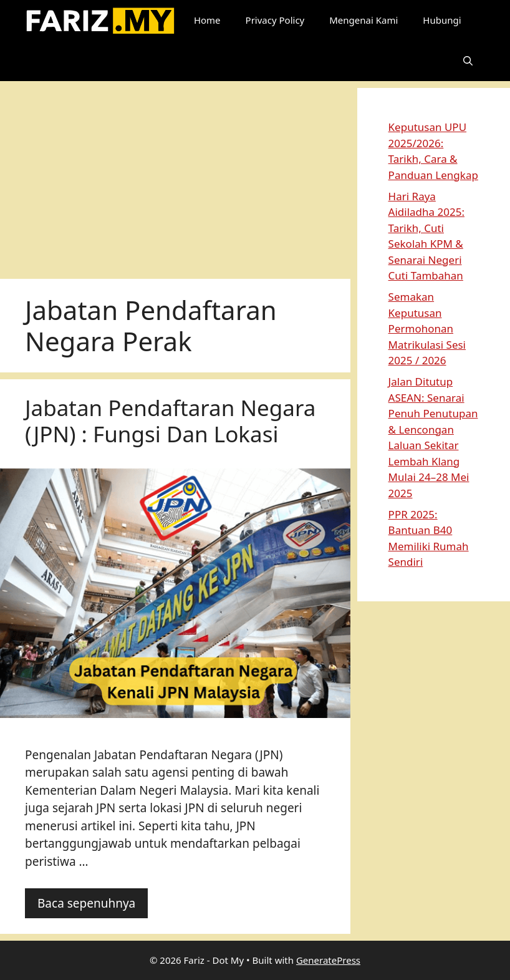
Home (207, 20)
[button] (468, 61)
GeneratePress (328, 960)
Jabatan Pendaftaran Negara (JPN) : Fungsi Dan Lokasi (170, 421)
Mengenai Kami (363, 20)
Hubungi (442, 20)
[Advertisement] (175, 175)
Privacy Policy (275, 20)
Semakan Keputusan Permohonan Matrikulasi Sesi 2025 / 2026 (427, 328)
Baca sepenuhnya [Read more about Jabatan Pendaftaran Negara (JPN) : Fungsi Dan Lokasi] (86, 903)
